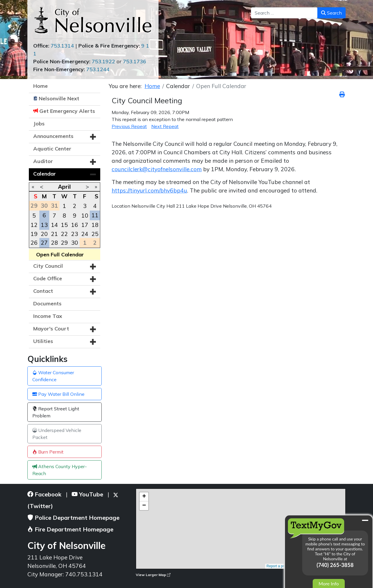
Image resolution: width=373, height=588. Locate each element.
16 (75, 225)
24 (85, 234)
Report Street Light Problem (56, 412)
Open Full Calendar (60, 254)
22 (64, 234)
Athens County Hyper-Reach (60, 470)
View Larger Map (153, 575)
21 (54, 234)
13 (44, 225)
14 (54, 225)
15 (64, 225)
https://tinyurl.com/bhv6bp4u (149, 190)
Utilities (43, 341)
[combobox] (284, 13)
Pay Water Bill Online (58, 394)
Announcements (53, 136)
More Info (329, 583)
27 (44, 243)
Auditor (43, 161)
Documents (47, 303)
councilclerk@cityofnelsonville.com (157, 169)
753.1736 (135, 61)
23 (75, 234)
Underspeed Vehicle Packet (57, 434)
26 (34, 243)
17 (85, 225)
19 (34, 234)
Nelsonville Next (59, 98)
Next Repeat (165, 126)
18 (95, 225)
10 (85, 216)
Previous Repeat (129, 126)
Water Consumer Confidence (53, 376)
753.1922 (103, 61)
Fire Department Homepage (70, 529)
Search (331, 13)
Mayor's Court (51, 329)
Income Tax (48, 316)
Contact (43, 291)
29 (64, 243)
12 (34, 225)
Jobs (39, 124)
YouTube (87, 494)
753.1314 (62, 46)
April (64, 187)
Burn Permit (48, 452)
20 (44, 234)
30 (75, 243)
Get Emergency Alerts (67, 111)
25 (95, 234)
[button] (93, 137)
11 (95, 215)
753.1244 (98, 69)
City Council (48, 266)
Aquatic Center (52, 149)
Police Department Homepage (73, 518)
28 (54, 243)
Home (41, 86)
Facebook (44, 494)
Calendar (45, 174)
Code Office (48, 278)
